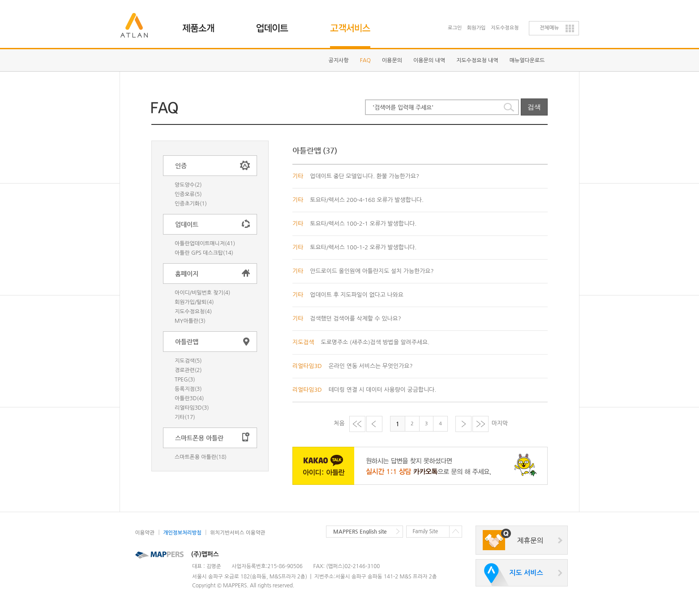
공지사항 (339, 60)
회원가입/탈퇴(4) (194, 302)
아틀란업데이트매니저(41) (205, 244)
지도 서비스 (526, 573)
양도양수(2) (188, 185)
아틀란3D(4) (189, 398)
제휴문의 (530, 541)
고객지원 (351, 25)
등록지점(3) (188, 389)
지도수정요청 (505, 28)
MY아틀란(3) (190, 321)
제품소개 (204, 25)
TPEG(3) (185, 380)
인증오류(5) (188, 194)
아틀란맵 (187, 342)
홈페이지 (187, 274)
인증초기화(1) (191, 204)
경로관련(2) (188, 370)
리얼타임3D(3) (192, 408)
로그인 (455, 28)
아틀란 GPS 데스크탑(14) (204, 253)
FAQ (365, 60)
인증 (181, 166)
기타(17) (185, 417)
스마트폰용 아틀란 (199, 438)
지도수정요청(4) (193, 312)
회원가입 (476, 28)
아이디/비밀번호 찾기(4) (202, 293)
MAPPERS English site (360, 531)
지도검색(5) (188, 361)
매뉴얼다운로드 (527, 60)
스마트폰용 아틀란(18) (201, 457)
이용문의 (392, 60)
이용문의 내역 (429, 60)
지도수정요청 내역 (477, 60)
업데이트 (277, 25)
